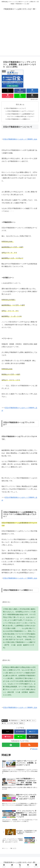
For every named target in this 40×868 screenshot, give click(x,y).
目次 (17, 104)
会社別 (5, 721)
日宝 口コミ (31, 721)
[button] (32, 96)
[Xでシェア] (8, 91)
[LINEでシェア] (20, 96)
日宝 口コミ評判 (8, 723)
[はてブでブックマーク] (32, 91)
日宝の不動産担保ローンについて (16, 108)
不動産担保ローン (15, 721)
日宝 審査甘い (19, 723)
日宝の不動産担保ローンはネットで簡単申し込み (20, 139)
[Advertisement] (20, 36)
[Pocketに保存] (8, 96)
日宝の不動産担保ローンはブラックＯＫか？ (21, 111)
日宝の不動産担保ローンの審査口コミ (19, 119)
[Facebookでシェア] (20, 91)
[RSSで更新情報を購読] (29, 745)
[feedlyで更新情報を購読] (11, 745)
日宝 (23, 721)
